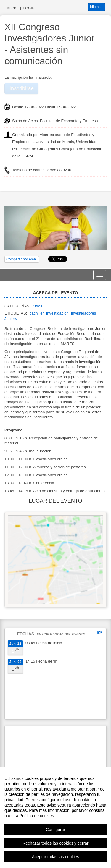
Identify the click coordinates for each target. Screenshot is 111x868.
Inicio (12, 8)
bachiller (36, 313)
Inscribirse (22, 88)
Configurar (55, 830)
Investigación (57, 313)
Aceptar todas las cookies (56, 857)
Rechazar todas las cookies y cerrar (55, 843)
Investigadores (84, 313)
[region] (55, 817)
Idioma (96, 7)
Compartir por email (22, 259)
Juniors (11, 319)
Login (29, 8)
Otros (38, 306)
